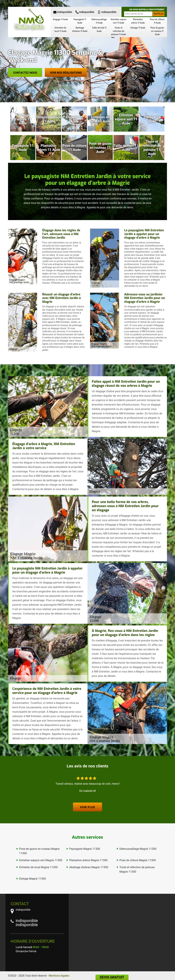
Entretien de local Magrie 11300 (38, 867)
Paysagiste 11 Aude (80, 21)
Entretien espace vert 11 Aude (119, 21)
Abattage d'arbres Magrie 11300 (89, 867)
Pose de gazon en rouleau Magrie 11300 (39, 851)
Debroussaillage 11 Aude (99, 21)
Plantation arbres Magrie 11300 (88, 860)
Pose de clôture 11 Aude (157, 21)
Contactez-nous (25, 73)
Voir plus (87, 807)
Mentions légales (59, 976)
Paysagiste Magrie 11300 (85, 849)
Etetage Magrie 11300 (33, 879)
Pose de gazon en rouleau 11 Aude (157, 31)
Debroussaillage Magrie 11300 (138, 849)
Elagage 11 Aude (60, 19)
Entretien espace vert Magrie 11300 (41, 860)
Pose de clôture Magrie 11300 (138, 860)
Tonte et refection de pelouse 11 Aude (119, 31)
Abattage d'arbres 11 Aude (80, 29)
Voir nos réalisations (66, 73)
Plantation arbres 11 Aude (138, 21)
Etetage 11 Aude (138, 28)
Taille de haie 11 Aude (99, 29)
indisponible (63, 12)
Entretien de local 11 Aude (60, 29)
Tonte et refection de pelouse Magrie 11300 (137, 869)
